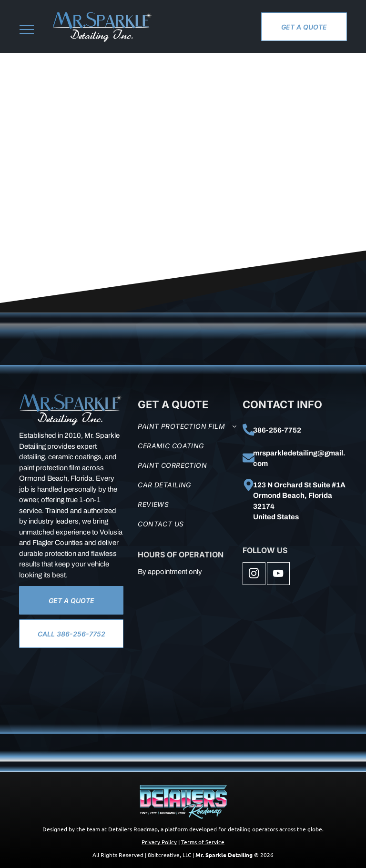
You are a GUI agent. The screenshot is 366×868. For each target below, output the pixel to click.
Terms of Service (203, 842)
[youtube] (278, 575)
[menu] (27, 30)
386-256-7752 (277, 430)
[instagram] (254, 575)
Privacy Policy (159, 842)
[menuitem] (188, 426)
